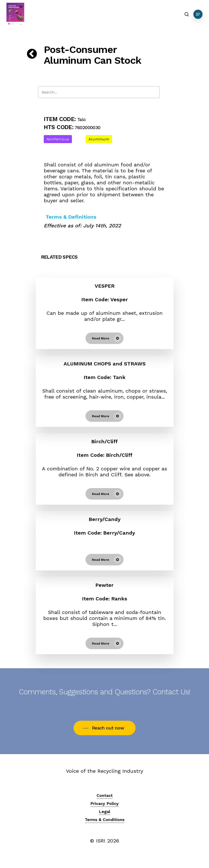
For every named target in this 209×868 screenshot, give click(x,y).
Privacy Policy (104, 803)
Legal (104, 812)
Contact (105, 795)
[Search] (99, 92)
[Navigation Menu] (198, 14)
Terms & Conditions (105, 820)
